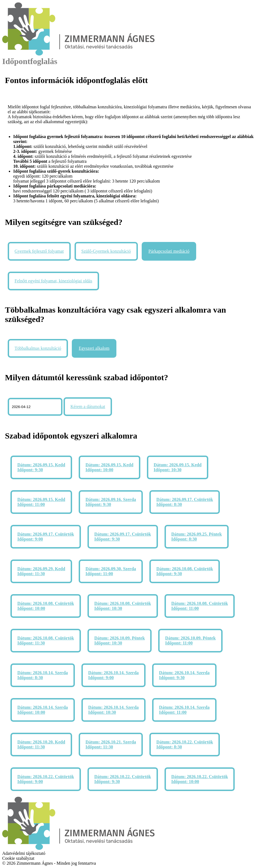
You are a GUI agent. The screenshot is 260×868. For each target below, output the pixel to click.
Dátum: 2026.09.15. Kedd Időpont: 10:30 (178, 467)
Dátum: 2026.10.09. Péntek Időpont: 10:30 (120, 640)
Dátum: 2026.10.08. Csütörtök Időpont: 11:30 (46, 640)
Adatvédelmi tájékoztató (24, 853)
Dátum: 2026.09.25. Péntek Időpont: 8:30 (197, 537)
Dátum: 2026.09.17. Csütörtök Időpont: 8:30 (185, 502)
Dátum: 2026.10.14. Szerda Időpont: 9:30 (184, 675)
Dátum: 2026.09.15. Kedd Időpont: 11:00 (41, 502)
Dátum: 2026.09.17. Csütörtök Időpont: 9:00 (46, 537)
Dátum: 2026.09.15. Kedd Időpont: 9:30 (41, 467)
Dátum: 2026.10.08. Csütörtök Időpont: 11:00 (200, 606)
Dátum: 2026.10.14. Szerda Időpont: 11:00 (184, 710)
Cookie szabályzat (18, 858)
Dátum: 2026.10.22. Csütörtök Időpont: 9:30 (123, 779)
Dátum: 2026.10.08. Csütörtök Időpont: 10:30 (123, 606)
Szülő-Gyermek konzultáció (106, 251)
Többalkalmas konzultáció (38, 348)
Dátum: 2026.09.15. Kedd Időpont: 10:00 (110, 467)
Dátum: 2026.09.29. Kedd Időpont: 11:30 (41, 571)
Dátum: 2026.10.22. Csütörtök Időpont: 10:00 (200, 779)
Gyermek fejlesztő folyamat (39, 251)
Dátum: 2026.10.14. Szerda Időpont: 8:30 (43, 675)
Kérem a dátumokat (88, 407)
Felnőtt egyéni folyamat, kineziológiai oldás (53, 281)
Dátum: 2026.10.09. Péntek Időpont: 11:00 (190, 640)
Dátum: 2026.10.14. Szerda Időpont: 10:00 (43, 710)
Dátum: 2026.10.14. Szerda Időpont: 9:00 (114, 675)
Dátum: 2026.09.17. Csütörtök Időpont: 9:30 (123, 537)
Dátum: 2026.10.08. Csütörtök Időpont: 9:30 (185, 571)
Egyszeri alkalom (94, 348)
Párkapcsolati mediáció (169, 251)
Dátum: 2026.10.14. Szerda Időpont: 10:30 (114, 710)
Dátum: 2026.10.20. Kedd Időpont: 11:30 (41, 744)
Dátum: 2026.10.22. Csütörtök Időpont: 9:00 (46, 779)
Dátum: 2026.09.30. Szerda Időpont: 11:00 (111, 571)
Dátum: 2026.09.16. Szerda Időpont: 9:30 (111, 502)
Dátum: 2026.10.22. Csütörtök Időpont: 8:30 (185, 744)
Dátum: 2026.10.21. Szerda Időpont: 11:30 (111, 744)
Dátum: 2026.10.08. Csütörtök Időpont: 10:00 (46, 606)
